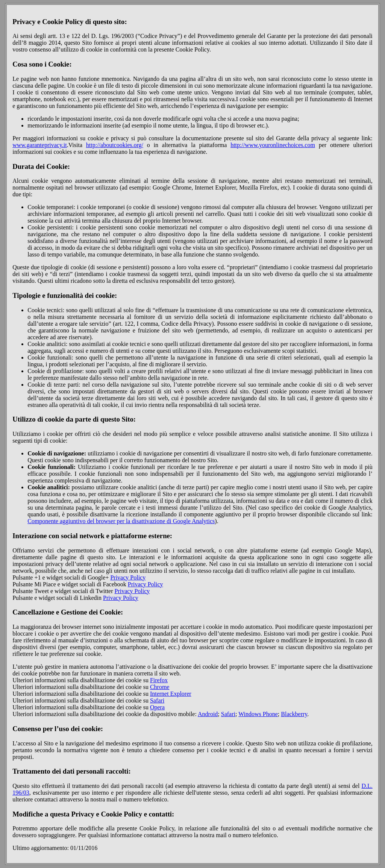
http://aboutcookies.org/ (115, 145)
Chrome (160, 687)
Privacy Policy (128, 577)
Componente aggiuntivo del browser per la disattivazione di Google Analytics (121, 521)
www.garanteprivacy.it (40, 145)
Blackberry (294, 714)
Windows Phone (258, 714)
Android (208, 714)
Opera (157, 707)
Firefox (159, 680)
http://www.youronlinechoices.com (273, 145)
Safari (157, 700)
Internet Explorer (171, 694)
